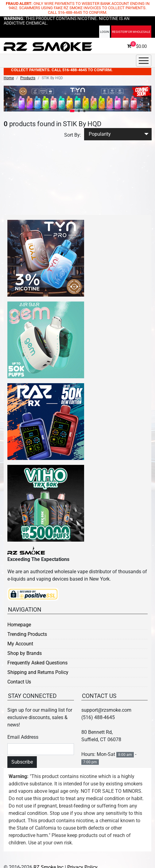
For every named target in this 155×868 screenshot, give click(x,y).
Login (105, 34)
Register (131, 34)
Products (28, 78)
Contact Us (19, 682)
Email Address (23, 737)
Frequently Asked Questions (37, 663)
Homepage (19, 625)
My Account (20, 644)
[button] (72, 111)
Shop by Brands (25, 653)
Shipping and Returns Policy (38, 672)
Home (9, 78)
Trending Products (27, 634)
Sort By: (73, 135)
